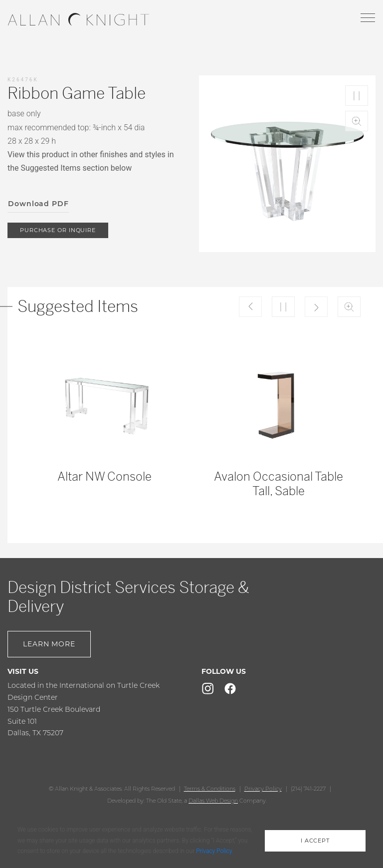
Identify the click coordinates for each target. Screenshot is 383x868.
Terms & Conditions (210, 789)
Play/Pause (357, 96)
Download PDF (38, 204)
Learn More (49, 644)
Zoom (357, 121)
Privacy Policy (263, 789)
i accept (315, 841)
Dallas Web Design (213, 801)
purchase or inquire (58, 230)
